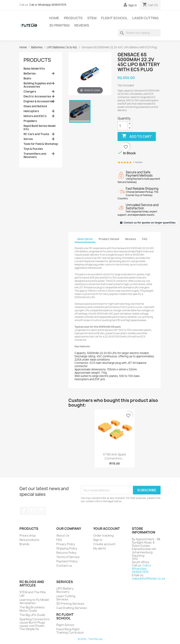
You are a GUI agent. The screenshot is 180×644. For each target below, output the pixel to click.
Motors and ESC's (35, 116)
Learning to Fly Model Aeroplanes (34, 601)
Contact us (64, 566)
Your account (106, 529)
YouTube (33, 511)
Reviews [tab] (131, 239)
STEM (92, 18)
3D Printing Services (70, 604)
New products (29, 540)
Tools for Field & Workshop (41, 144)
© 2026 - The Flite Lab (90, 639)
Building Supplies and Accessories (37, 85)
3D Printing (59, 25)
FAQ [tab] (145, 239)
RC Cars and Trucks (36, 134)
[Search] (139, 33)
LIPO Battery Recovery (65, 590)
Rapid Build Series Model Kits (40, 128)
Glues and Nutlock (35, 106)
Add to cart (137, 136)
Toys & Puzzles (33, 149)
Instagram (42, 511)
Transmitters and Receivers (35, 155)
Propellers (30, 121)
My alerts (100, 548)
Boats (27, 78)
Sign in (98, 540)
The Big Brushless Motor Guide (32, 609)
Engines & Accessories (38, 101)
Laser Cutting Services (66, 598)
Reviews (82, 25)
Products (73, 18)
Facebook (24, 511)
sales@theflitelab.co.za (148, 578)
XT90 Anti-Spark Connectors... (114, 456)
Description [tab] (85, 239)
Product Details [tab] (109, 239)
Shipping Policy (67, 548)
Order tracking (103, 535)
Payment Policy (67, 561)
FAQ (59, 540)
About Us (63, 535)
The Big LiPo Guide (32, 615)
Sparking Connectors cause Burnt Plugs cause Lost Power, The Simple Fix (35, 624)
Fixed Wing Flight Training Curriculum (70, 631)
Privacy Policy (66, 544)
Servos (28, 139)
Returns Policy (66, 553)
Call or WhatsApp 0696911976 (48, 5)
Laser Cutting (145, 18)
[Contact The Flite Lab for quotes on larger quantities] (148, 223)
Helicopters (31, 111)
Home (54, 18)
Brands (24, 544)
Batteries (30, 74)
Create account (104, 544)
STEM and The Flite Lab (33, 594)
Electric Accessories (37, 96)
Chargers (30, 92)
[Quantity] (122, 126)
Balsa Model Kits (34, 69)
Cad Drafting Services (72, 608)
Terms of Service (68, 557)
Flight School (114, 18)
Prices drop (28, 535)
